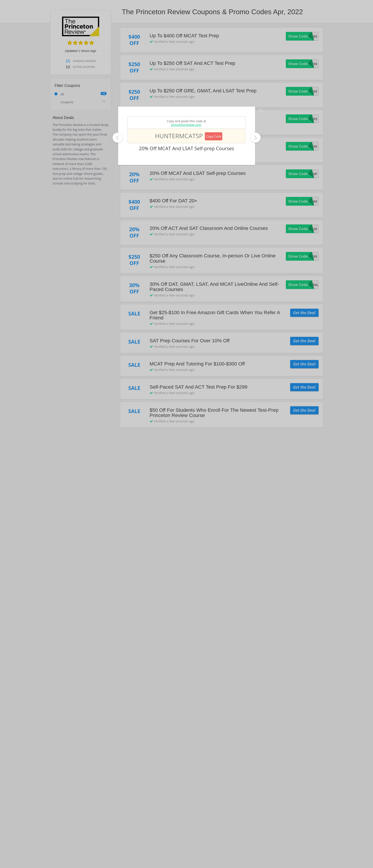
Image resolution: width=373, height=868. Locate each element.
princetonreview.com (186, 125)
